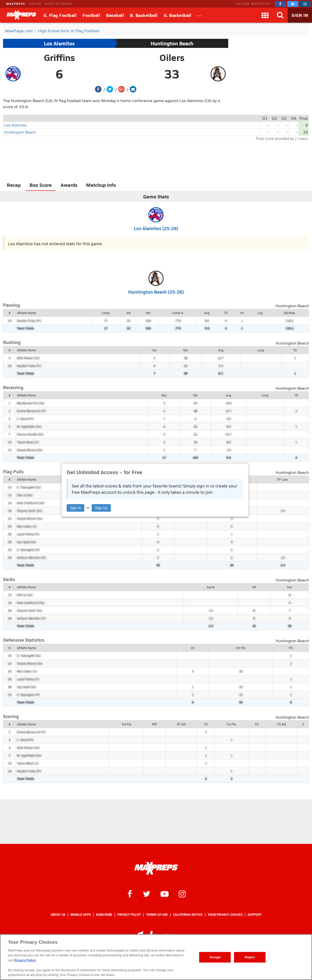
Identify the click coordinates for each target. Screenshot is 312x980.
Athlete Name (27, 313)
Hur (290, 587)
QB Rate (289, 313)
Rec (164, 395)
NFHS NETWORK (59, 4)
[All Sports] (200, 15)
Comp (106, 313)
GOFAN (35, 4)
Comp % (178, 313)
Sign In (75, 508)
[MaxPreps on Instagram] (305, 4)
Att (128, 313)
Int (242, 313)
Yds (148, 313)
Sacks (211, 587)
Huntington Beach (172, 43)
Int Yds (241, 648)
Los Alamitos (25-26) (156, 228)
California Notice (188, 915)
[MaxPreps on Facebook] (280, 4)
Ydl (254, 587)
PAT (155, 724)
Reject (250, 957)
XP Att (181, 724)
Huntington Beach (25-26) (156, 292)
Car (154, 350)
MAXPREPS (16, 4)
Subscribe (104, 915)
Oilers (172, 57)
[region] (156, 957)
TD (226, 313)
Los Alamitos (59, 43)
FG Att (281, 724)
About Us (58, 915)
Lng (260, 313)
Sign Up (101, 508)
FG (257, 724)
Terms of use (157, 915)
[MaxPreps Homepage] (156, 868)
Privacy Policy (129, 915)
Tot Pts (126, 724)
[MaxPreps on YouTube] (165, 894)
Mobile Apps (81, 915)
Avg (207, 313)
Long (261, 350)
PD (291, 648)
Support (255, 915)
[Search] (280, 15)
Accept (215, 957)
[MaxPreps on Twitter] (293, 4)
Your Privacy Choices (225, 915)
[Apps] (265, 15)
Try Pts (231, 724)
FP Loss (283, 479)
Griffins (59, 57)
